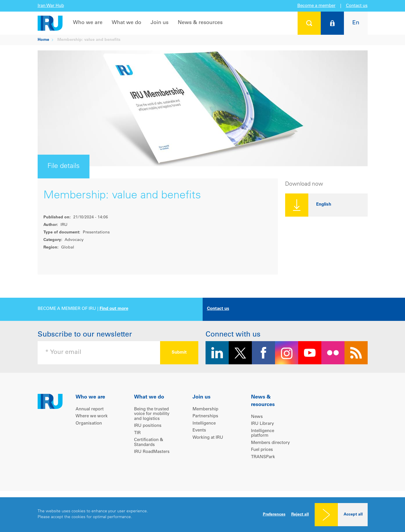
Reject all (300, 515)
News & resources (200, 23)
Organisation (89, 424)
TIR (137, 433)
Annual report (90, 409)
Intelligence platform (263, 434)
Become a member (316, 6)
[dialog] (202, 515)
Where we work (92, 416)
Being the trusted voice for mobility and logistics (152, 414)
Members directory (270, 443)
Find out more (114, 309)
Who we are (88, 23)
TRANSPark (263, 457)
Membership (205, 409)
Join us (160, 23)
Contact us (357, 6)
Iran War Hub (51, 6)
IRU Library (262, 424)
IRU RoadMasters (152, 452)
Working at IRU (208, 438)
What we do (127, 23)
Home (43, 40)
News (257, 417)
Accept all (353, 515)
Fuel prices (262, 450)
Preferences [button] (274, 515)
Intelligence (204, 424)
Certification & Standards (149, 443)
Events (199, 430)
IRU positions (148, 426)
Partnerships (205, 416)
